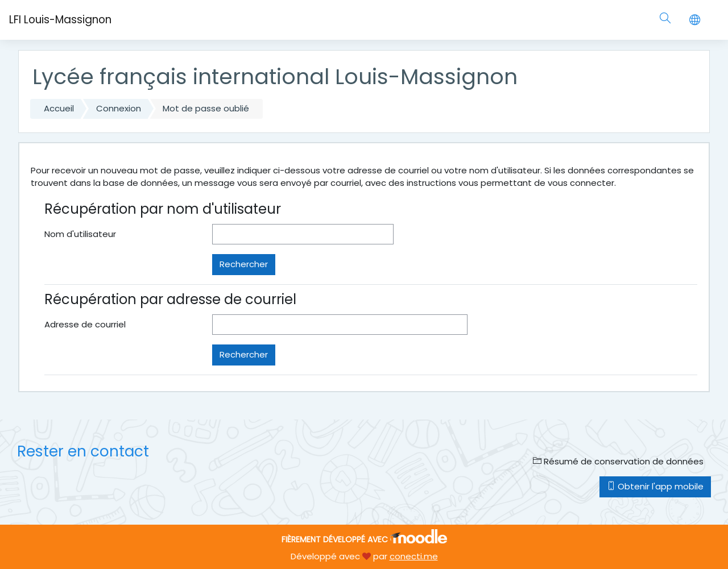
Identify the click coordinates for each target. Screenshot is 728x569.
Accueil (59, 108)
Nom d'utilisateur (80, 234)
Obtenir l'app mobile (655, 486)
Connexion (119, 108)
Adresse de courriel (85, 324)
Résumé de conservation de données (618, 461)
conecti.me (414, 556)
